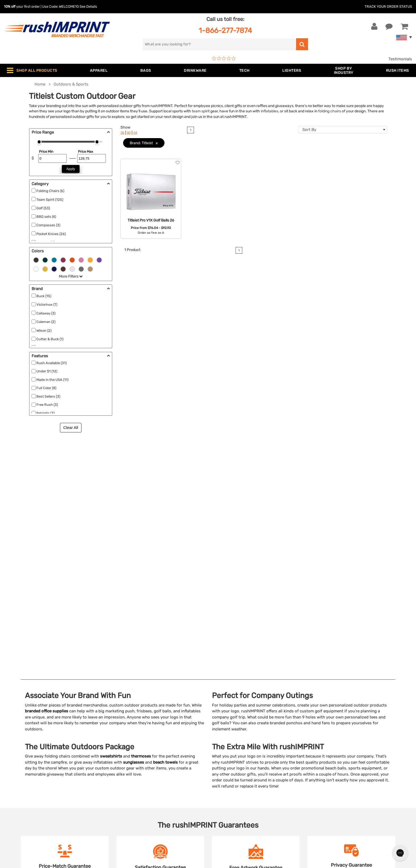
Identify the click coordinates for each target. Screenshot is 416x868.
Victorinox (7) (47, 305)
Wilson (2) (44, 331)
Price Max (86, 152)
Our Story (221, 734)
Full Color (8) (46, 388)
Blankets (118, 790)
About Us (221, 726)
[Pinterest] (342, 773)
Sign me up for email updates (347, 739)
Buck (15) (44, 296)
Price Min (46, 152)
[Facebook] (318, 773)
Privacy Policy (225, 774)
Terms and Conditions (232, 766)
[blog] (334, 773)
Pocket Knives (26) (51, 234)
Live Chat (21, 734)
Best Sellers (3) (48, 396)
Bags (115, 742)
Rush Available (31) (51, 363)
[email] (350, 728)
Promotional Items (127, 782)
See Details (88, 7)
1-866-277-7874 (225, 30)
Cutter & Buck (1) (50, 339)
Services (220, 742)
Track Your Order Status (388, 7)
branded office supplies (47, 474)
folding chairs (330, 111)
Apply (71, 169)
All (135, 133)
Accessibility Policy (230, 782)
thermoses (141, 519)
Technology (121, 758)
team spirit (201, 111)
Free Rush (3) (47, 405)
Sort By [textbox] (309, 130)
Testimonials (400, 59)
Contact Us (21, 726)
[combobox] (343, 130)
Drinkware (120, 750)
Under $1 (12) (47, 371)
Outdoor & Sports (126, 766)
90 (129, 133)
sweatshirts (111, 519)
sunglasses (134, 525)
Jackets (118, 734)
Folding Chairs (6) (50, 191)
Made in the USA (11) (52, 380)
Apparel (117, 726)
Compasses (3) (48, 225)
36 (122, 133)
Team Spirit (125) (50, 200)
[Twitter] (326, 773)
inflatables (270, 111)
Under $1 (118, 807)
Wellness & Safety (127, 774)
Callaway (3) (46, 313)
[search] (219, 44)
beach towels (165, 525)
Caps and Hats (124, 799)
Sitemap (220, 790)
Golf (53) (43, 208)
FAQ (216, 750)
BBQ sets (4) (46, 217)
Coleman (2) (46, 322)
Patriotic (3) (45, 413)
